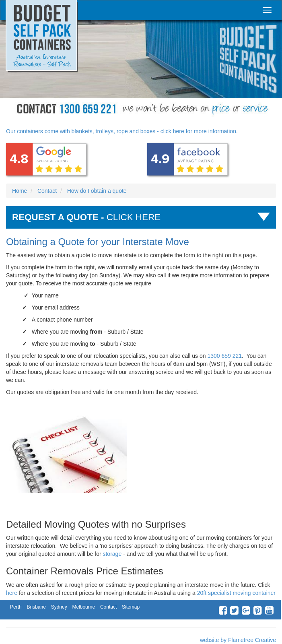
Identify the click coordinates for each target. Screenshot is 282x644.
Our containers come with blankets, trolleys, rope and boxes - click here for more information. (122, 131)
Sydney (59, 607)
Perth (16, 607)
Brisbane (36, 607)
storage (112, 554)
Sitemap (131, 607)
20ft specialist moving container (236, 593)
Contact (108, 607)
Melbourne (83, 607)
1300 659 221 (224, 356)
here (12, 593)
